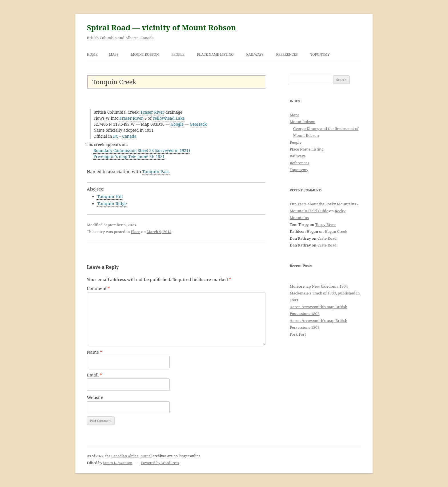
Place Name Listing (215, 54)
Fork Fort (298, 334)
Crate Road (327, 238)
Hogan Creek (336, 231)
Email (94, 375)
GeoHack (198, 124)
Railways (255, 54)
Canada (129, 136)
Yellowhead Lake (169, 118)
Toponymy (320, 54)
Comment (98, 288)
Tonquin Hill (110, 196)
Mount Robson (145, 54)
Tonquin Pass (156, 171)
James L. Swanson (118, 463)
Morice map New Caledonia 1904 (319, 286)
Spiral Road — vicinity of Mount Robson (161, 27)
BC (116, 136)
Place (136, 232)
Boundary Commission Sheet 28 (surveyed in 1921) (142, 150)
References (287, 54)
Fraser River (153, 112)
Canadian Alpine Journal (132, 456)
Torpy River (326, 225)
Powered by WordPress (160, 463)
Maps (114, 54)
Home (92, 54)
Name (95, 352)
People (178, 54)
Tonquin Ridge (112, 203)
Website (95, 397)
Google (177, 124)
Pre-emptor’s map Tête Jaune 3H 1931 (129, 156)
